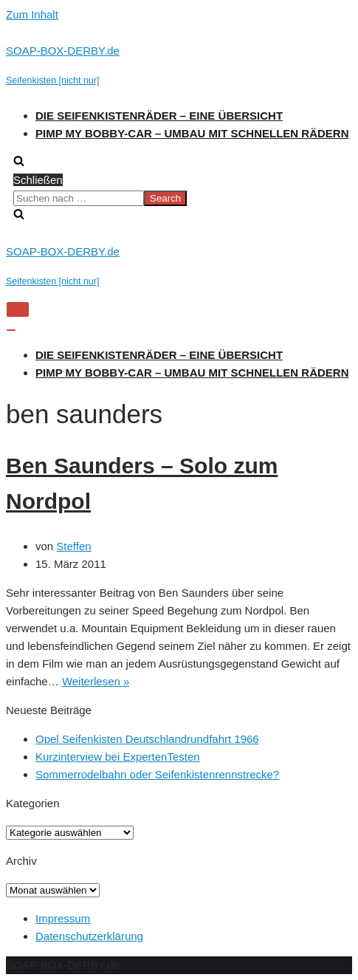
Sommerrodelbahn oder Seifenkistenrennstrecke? (157, 774)
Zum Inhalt (32, 14)
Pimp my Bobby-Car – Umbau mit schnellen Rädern (192, 133)
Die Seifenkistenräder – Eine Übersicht (159, 116)
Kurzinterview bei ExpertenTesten (118, 757)
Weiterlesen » (96, 681)
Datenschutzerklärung (89, 936)
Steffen (73, 546)
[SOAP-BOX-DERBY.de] (179, 65)
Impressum (63, 918)
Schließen (38, 180)
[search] (179, 198)
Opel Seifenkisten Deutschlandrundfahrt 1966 (147, 739)
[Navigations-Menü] (18, 309)
